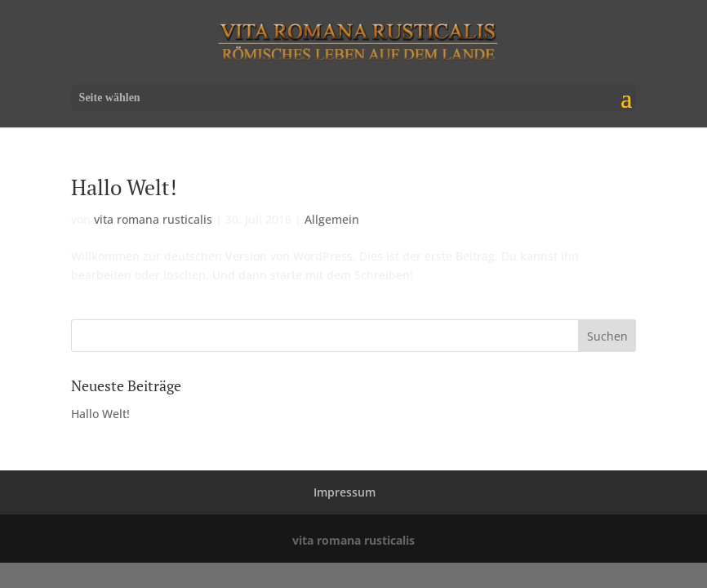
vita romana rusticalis (153, 219)
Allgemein (332, 219)
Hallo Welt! (124, 187)
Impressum (345, 492)
